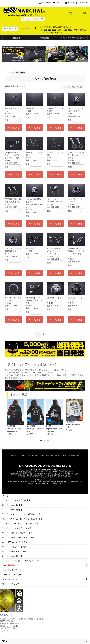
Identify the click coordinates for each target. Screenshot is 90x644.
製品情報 (17, 38)
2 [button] (45, 441)
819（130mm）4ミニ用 (12, 556)
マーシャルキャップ (11, 584)
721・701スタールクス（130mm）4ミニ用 (21, 561)
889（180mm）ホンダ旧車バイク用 (17, 533)
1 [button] (41, 441)
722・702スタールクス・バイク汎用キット (21, 524)
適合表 (50, 372)
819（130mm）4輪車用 (12, 510)
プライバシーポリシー (35, 456)
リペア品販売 (8, 565)
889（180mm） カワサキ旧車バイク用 (19, 537)
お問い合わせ (74, 456)
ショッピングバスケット (13, 570)
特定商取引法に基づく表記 (56, 456)
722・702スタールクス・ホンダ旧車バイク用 (21, 514)
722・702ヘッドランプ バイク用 (17, 528)
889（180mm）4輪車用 (12, 505)
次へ (51, 334)
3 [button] (49, 441)
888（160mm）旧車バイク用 (15, 552)
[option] (16, 418)
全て (9, 72)
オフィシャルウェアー (12, 579)
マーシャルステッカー (12, 575)
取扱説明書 (45, 38)
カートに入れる (13, 128)
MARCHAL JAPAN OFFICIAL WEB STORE (45, 466)
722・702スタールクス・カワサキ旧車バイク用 (22, 519)
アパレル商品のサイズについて (73, 38)
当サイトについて (18, 456)
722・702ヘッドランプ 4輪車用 (16, 500)
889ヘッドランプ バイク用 (14, 547)
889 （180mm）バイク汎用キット (17, 542)
